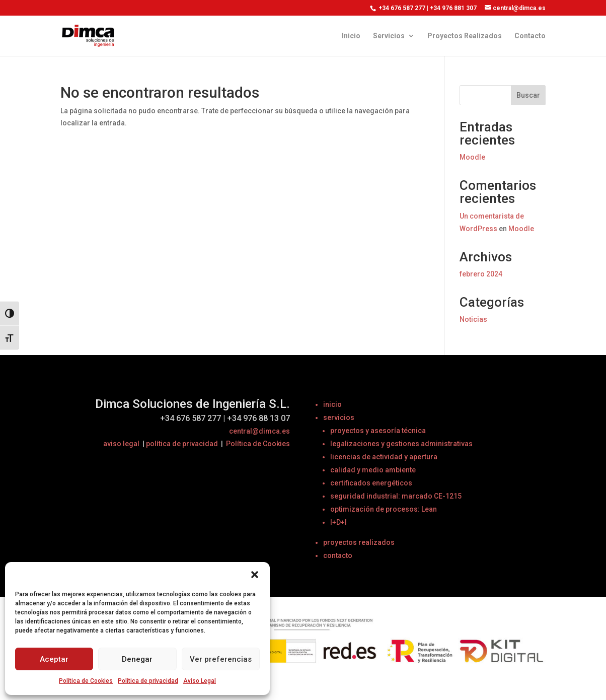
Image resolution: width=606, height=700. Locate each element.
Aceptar (54, 659)
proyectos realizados (359, 542)
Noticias (473, 319)
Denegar (137, 659)
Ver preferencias (221, 659)
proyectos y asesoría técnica (378, 431)
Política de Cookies (86, 681)
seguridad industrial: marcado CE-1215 (396, 496)
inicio (332, 404)
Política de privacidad (148, 681)
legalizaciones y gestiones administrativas (401, 444)
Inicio (351, 36)
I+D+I (338, 522)
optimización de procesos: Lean (384, 509)
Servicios (389, 36)
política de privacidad (182, 444)
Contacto (530, 36)
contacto (338, 555)
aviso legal (121, 444)
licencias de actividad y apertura (384, 457)
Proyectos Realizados (465, 36)
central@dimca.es (259, 431)
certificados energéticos (371, 483)
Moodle (472, 157)
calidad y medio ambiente (373, 470)
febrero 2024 (481, 274)
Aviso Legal (200, 681)
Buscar (528, 95)
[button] (255, 575)
